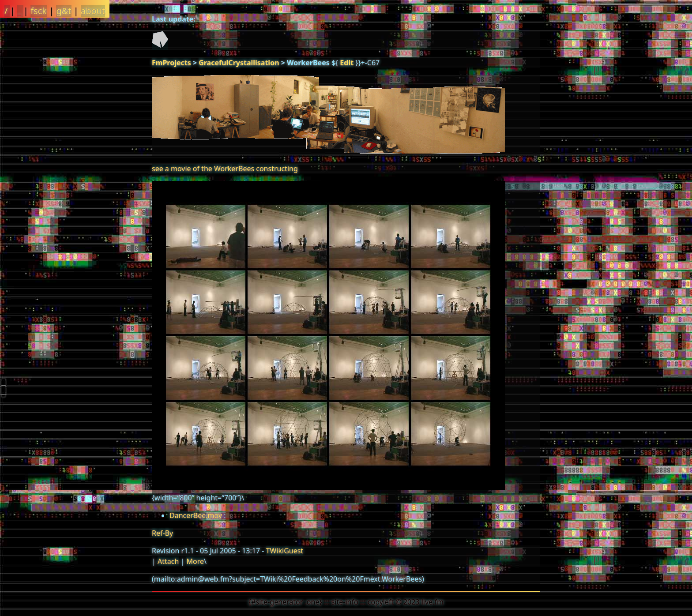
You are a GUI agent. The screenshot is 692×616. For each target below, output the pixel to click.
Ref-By (162, 533)
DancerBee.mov (196, 515)
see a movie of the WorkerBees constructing (225, 169)
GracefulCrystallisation (239, 63)
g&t (64, 11)
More (195, 561)
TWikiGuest (285, 551)
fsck (39, 11)
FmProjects (171, 63)
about (93, 11)
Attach (168, 561)
